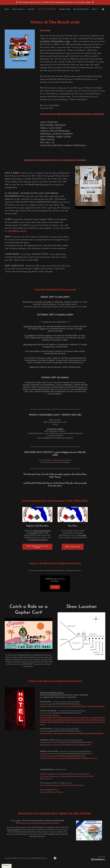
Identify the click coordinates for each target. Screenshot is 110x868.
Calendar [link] (31, 9)
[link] (55, 858)
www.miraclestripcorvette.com (62, 460)
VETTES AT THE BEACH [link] (47, 9)
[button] (95, 9)
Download (55, 587)
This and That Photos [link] (81, 9)
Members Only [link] (65, 9)
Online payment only (73, 547)
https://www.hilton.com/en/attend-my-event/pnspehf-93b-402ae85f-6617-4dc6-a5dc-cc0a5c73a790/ (72, 706)
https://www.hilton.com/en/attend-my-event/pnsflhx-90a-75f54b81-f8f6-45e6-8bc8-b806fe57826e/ (72, 733)
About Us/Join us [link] (18, 9)
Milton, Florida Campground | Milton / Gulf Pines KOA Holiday (62, 785)
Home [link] (7, 9)
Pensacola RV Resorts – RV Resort (52, 792)
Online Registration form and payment (37, 547)
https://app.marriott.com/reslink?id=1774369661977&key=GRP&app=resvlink (66, 745)
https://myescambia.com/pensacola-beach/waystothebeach (40, 823)
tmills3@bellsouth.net (17, 231)
